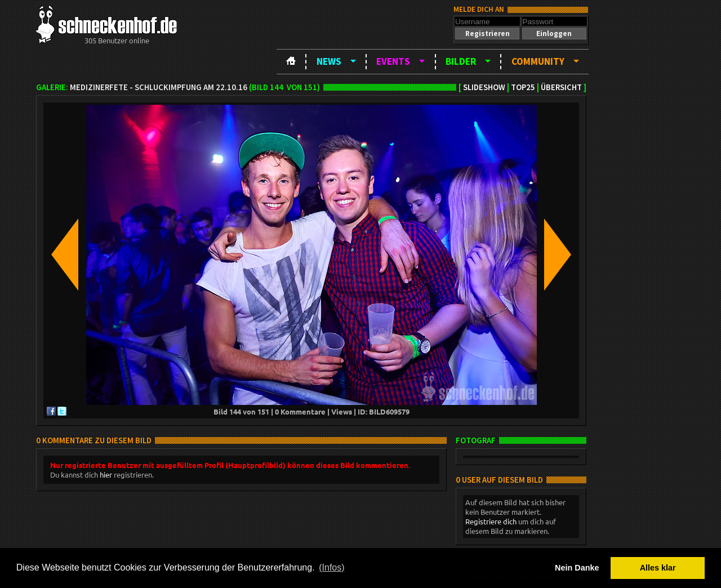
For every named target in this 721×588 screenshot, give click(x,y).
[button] (487, 34)
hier (106, 475)
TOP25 (523, 87)
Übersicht (561, 87)
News (329, 61)
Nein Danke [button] (577, 568)
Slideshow (484, 87)
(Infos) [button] (331, 567)
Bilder (461, 61)
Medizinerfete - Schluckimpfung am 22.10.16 (159, 87)
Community (538, 61)
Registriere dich (491, 521)
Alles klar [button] (658, 568)
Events (393, 61)
